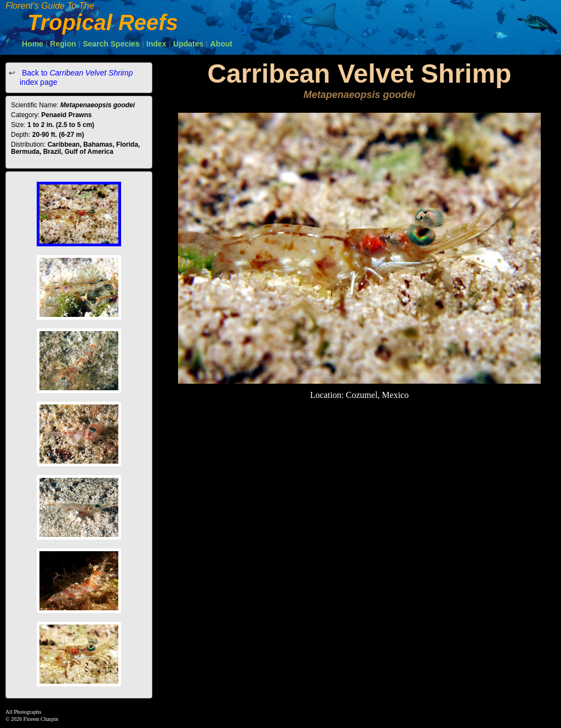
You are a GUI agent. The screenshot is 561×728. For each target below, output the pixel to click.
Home (33, 44)
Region (63, 44)
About (221, 44)
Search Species (111, 44)
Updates (188, 44)
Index (156, 44)
